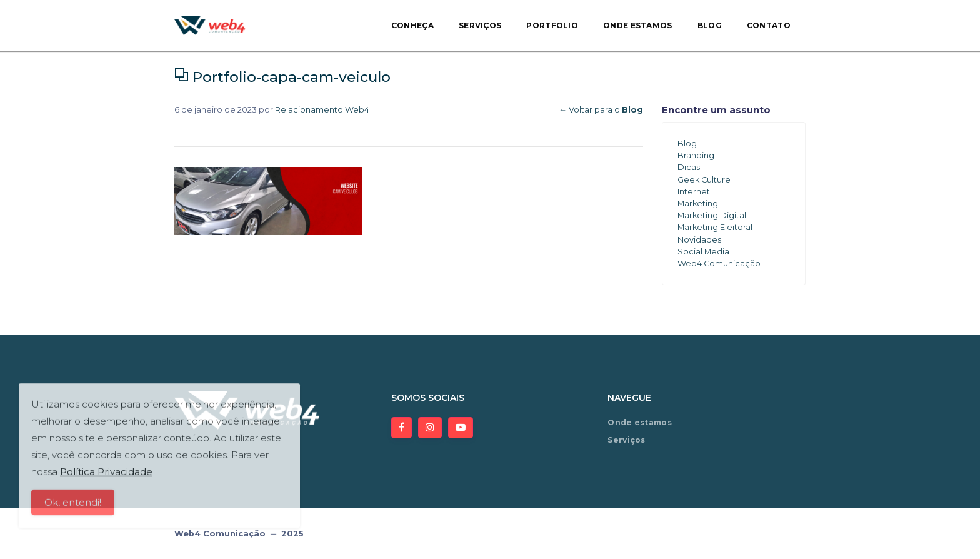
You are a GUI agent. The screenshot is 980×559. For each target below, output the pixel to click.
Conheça (412, 25)
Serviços (480, 25)
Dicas (689, 167)
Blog (710, 25)
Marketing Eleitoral (715, 227)
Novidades (699, 240)
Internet (694, 192)
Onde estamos (638, 25)
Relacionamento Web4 (322, 110)
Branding (696, 155)
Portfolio (552, 25)
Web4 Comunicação (719, 264)
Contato (769, 25)
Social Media (703, 252)
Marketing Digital (712, 215)
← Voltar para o (601, 110)
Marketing (698, 204)
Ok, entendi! (73, 507)
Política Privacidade (106, 477)
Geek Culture (704, 180)
